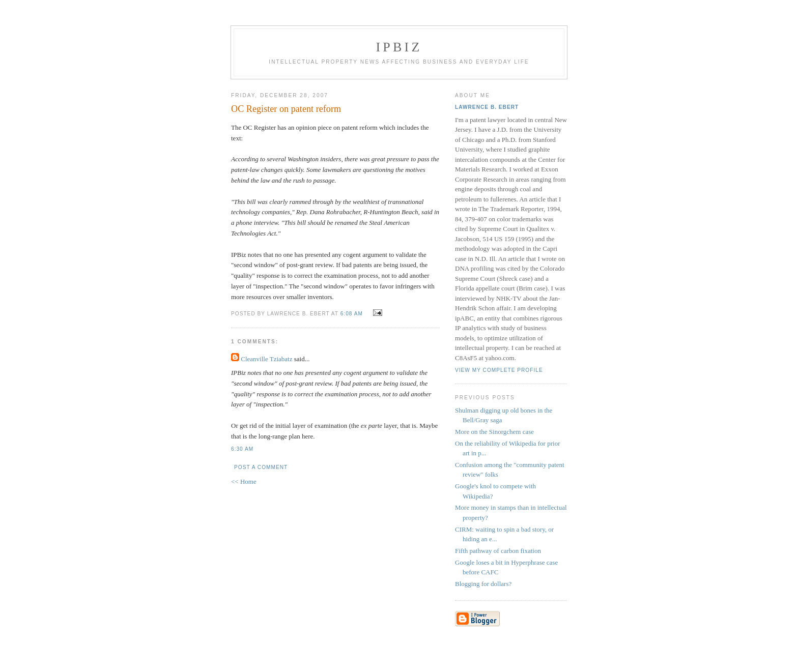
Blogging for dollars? (483, 584)
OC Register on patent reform (286, 109)
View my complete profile (499, 370)
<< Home (244, 481)
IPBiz (399, 47)
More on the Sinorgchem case (494, 432)
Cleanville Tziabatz (266, 359)
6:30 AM (242, 449)
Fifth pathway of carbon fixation (498, 551)
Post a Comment (261, 467)
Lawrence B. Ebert (487, 107)
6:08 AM (352, 314)
